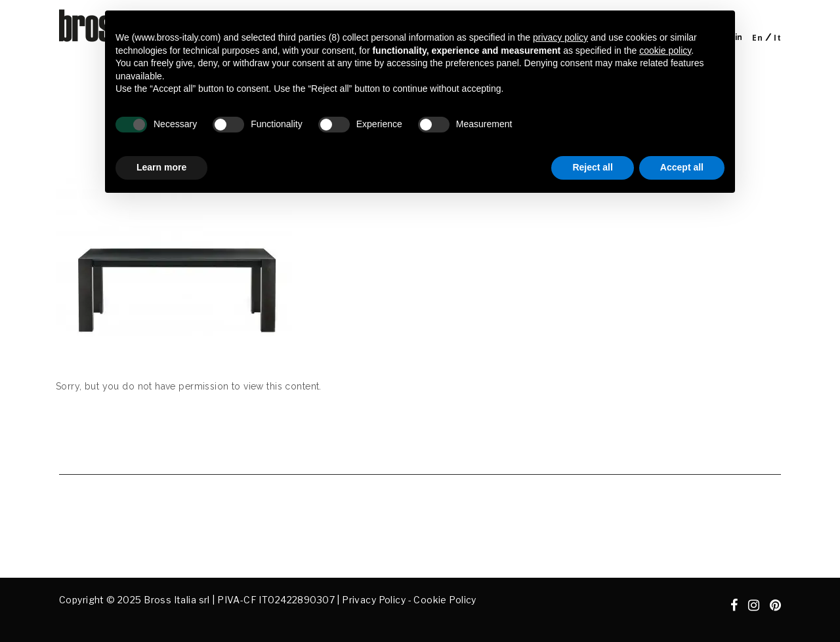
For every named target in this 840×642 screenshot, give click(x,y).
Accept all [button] (682, 167)
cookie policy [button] (665, 50)
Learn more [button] (161, 167)
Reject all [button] (592, 167)
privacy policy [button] (560, 37)
